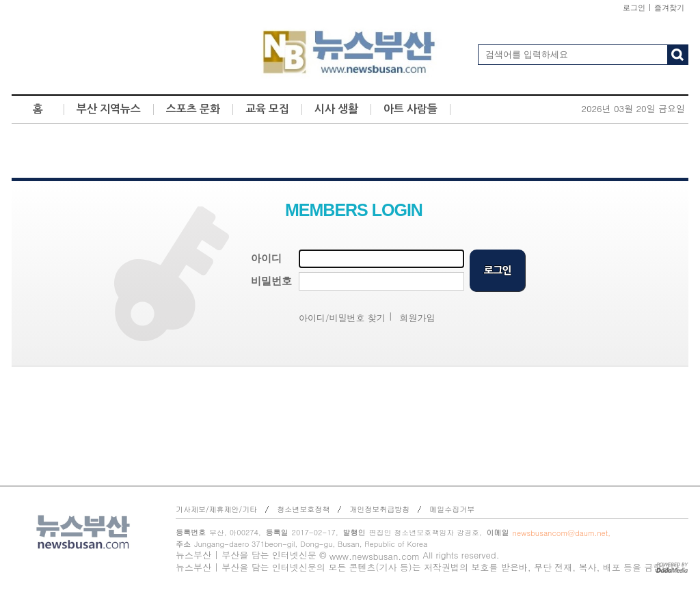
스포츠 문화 (193, 109)
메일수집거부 (452, 509)
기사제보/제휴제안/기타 (216, 509)
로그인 (634, 8)
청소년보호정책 (303, 509)
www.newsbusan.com (375, 556)
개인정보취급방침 (379, 509)
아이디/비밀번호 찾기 (342, 318)
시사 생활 (336, 109)
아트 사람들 (410, 109)
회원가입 (418, 318)
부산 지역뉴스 (109, 109)
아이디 (266, 258)
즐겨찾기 (669, 8)
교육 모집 (267, 109)
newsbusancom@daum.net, (562, 533)
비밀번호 (271, 281)
